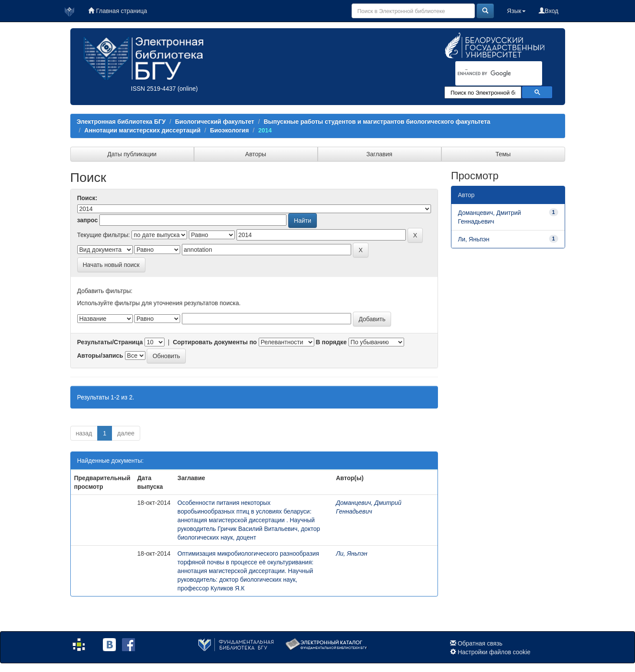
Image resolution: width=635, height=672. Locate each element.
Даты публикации (132, 154)
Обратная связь (480, 643)
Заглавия (379, 154)
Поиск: (87, 198)
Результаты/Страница (110, 342)
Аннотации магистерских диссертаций (142, 130)
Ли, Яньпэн (352, 553)
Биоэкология (230, 130)
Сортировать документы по (215, 342)
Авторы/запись (100, 356)
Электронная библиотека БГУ (121, 122)
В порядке (331, 342)
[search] (487, 74)
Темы (503, 154)
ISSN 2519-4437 (154, 89)
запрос (88, 220)
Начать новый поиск (111, 265)
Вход (549, 11)
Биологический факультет (214, 122)
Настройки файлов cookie (494, 652)
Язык (516, 11)
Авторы (256, 154)
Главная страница (117, 11)
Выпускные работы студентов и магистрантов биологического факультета (377, 122)
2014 (265, 130)
